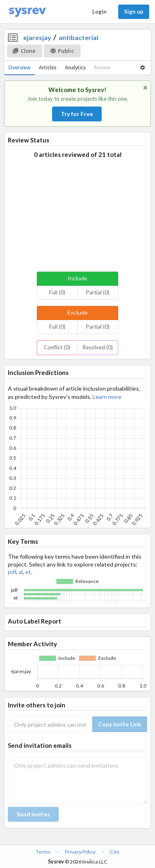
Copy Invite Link (120, 724)
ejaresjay (37, 37)
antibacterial (79, 37)
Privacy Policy (80, 852)
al (21, 572)
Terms (43, 852)
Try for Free (77, 114)
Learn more (107, 397)
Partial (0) (98, 292)
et (28, 572)
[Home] (27, 12)
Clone (24, 51)
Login (99, 12)
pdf (12, 572)
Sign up (134, 12)
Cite (115, 852)
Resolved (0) (98, 347)
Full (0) (57, 292)
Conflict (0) (57, 347)
